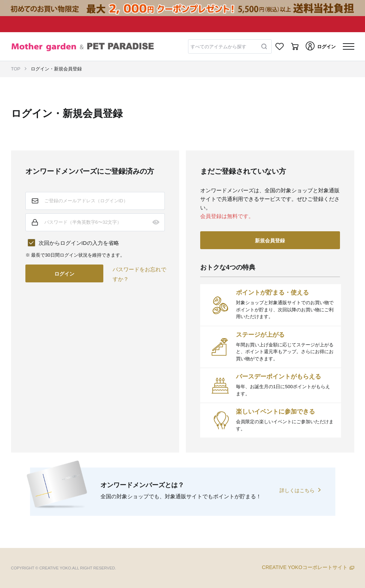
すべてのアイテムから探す (218, 47)
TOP (16, 69)
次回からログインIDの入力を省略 (79, 243)
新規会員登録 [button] (270, 241)
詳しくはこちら (297, 490)
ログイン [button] (64, 274)
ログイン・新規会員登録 (56, 69)
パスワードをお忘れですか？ (139, 274)
